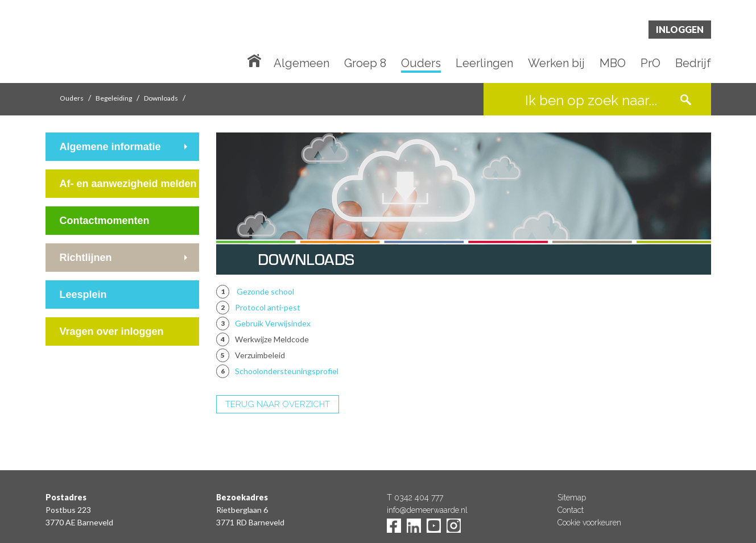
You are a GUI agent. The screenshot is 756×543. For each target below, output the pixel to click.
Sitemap (572, 498)
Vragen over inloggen (112, 331)
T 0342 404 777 (415, 498)
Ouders (421, 64)
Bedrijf (693, 64)
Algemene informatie (110, 147)
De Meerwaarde (114, 43)
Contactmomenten (105, 221)
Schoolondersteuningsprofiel (287, 371)
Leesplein (83, 295)
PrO (650, 64)
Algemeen (301, 64)
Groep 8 (365, 64)
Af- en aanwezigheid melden (128, 184)
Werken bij (556, 64)
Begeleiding (114, 98)
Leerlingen (484, 64)
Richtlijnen (86, 258)
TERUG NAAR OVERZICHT (278, 404)
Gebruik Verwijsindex (273, 323)
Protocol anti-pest (268, 307)
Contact (571, 510)
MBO (613, 64)
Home (257, 60)
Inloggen (680, 29)
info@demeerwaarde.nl (427, 510)
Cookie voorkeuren (589, 523)
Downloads (161, 98)
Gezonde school (265, 291)
